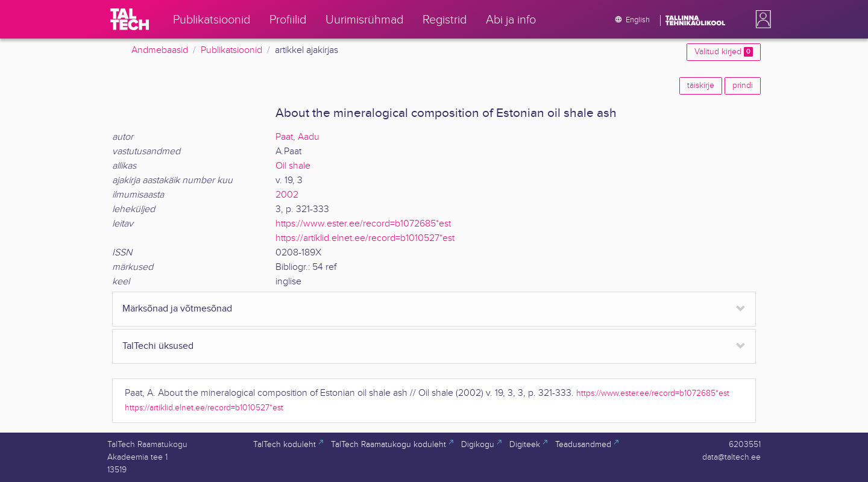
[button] (761, 19)
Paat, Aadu (297, 137)
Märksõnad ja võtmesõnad (177, 309)
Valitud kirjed (724, 52)
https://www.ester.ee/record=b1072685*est (363, 224)
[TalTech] (130, 19)
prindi (743, 86)
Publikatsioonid (231, 50)
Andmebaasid (160, 50)
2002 (287, 195)
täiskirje (701, 86)
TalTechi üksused (158, 346)
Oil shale (293, 166)
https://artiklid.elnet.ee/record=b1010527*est (365, 238)
